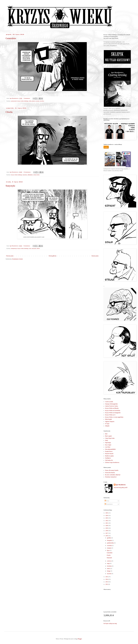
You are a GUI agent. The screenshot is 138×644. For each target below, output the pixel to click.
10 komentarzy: (27, 172)
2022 (107, 521)
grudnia (109, 538)
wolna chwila (36, 175)
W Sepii (107, 424)
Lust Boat (108, 447)
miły (30, 101)
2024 (107, 515)
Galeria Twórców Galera (111, 406)
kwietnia (109, 566)
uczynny (37, 101)
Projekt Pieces (109, 451)
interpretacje (14, 248)
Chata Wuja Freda (110, 438)
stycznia (109, 574)
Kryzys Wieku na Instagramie (113, 413)
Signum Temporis (110, 422)
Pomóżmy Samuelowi (111, 477)
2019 (107, 528)
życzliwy (42, 101)
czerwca (109, 561)
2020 (107, 526)
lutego (109, 571)
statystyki (34, 248)
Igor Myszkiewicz (121, 485)
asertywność (14, 101)
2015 (107, 577)
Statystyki (10, 186)
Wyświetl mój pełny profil (121, 488)
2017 (107, 533)
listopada (110, 540)
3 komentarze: (27, 98)
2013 (107, 582)
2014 (107, 579)
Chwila (9, 112)
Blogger (80, 639)
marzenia (25, 175)
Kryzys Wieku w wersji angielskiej (114, 417)
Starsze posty (95, 256)
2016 (107, 536)
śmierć (38, 248)
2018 (107, 531)
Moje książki (108, 419)
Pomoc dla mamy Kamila (112, 470)
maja (108, 563)
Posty (107, 501)
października (111, 543)
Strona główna (53, 256)
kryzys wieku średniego (23, 101)
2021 (107, 523)
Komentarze (109, 504)
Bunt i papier (109, 436)
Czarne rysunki (109, 402)
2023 (107, 518)
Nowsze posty (10, 256)
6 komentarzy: (27, 246)
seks (30, 248)
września (110, 546)
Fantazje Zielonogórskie (111, 404)
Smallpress (108, 458)
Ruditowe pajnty (109, 456)
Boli (106, 434)
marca (109, 569)
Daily (107, 440)
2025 (107, 513)
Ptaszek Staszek (109, 454)
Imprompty (108, 443)
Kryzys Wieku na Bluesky (112, 408)
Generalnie (11, 38)
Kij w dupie (108, 445)
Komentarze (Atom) (17, 259)
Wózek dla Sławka (110, 473)
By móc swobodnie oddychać (113, 475)
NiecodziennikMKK (110, 449)
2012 (107, 584)
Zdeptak (107, 426)
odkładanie (30, 175)
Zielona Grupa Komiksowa (112, 462)
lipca (108, 550)
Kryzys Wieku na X (110, 415)
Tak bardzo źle (109, 460)
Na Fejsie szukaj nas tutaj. (110, 623)
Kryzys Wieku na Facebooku (113, 411)
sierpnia (109, 548)
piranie (33, 101)
